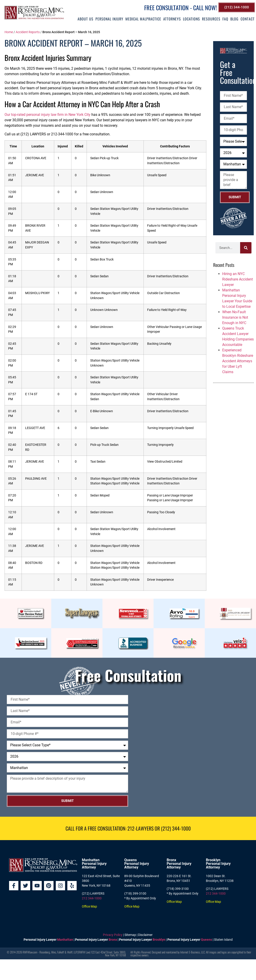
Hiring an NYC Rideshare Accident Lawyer (238, 279)
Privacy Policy (113, 935)
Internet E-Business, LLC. (193, 952)
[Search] (246, 248)
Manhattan (65, 940)
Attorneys (172, 19)
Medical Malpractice (143, 19)
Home (9, 32)
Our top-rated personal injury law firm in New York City (48, 115)
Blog (234, 19)
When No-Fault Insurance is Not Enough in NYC (235, 317)
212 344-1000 (92, 898)
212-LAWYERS (140, 828)
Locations (191, 19)
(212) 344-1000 (176, 828)
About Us (85, 19)
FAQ (225, 19)
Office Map (89, 906)
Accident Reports (28, 32)
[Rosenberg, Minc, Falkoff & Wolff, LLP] (193, 746)
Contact (248, 19)
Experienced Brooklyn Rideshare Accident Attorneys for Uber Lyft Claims (238, 361)
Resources (211, 19)
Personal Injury (109, 19)
